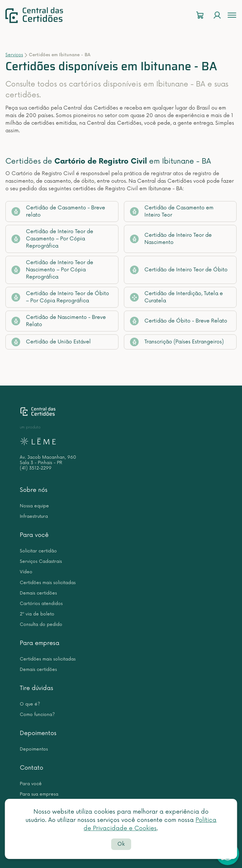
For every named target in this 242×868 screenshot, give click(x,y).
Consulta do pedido (41, 625)
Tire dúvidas (37, 688)
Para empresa (40, 643)
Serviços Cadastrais (41, 562)
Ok (121, 844)
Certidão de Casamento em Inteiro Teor (172, 211)
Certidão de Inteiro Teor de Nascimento (171, 239)
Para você (34, 535)
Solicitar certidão (38, 551)
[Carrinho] (200, 15)
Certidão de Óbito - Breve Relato (179, 321)
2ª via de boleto (37, 614)
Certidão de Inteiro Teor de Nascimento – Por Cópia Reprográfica (52, 270)
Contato (32, 768)
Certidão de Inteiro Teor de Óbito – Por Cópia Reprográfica (60, 297)
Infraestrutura (34, 517)
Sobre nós (34, 490)
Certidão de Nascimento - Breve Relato (59, 321)
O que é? (30, 704)
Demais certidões (38, 593)
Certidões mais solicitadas (48, 583)
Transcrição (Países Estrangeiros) (177, 342)
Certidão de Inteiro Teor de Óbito (179, 270)
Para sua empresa (39, 794)
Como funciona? (37, 715)
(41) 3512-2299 (36, 468)
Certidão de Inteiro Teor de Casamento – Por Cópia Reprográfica (52, 239)
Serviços (14, 55)
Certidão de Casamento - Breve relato (58, 211)
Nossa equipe (34, 506)
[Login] (217, 15)
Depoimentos (38, 733)
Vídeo (26, 572)
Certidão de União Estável (51, 342)
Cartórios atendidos (41, 604)
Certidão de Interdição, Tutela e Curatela (176, 297)
